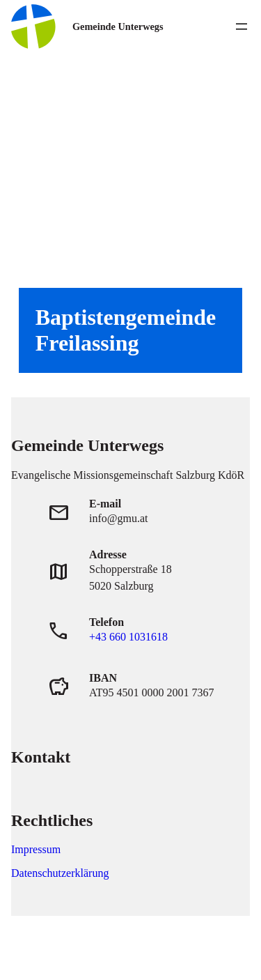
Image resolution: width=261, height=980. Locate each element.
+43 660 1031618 (128, 637)
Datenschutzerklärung (60, 873)
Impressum (36, 849)
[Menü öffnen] (242, 26)
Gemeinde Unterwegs (118, 26)
